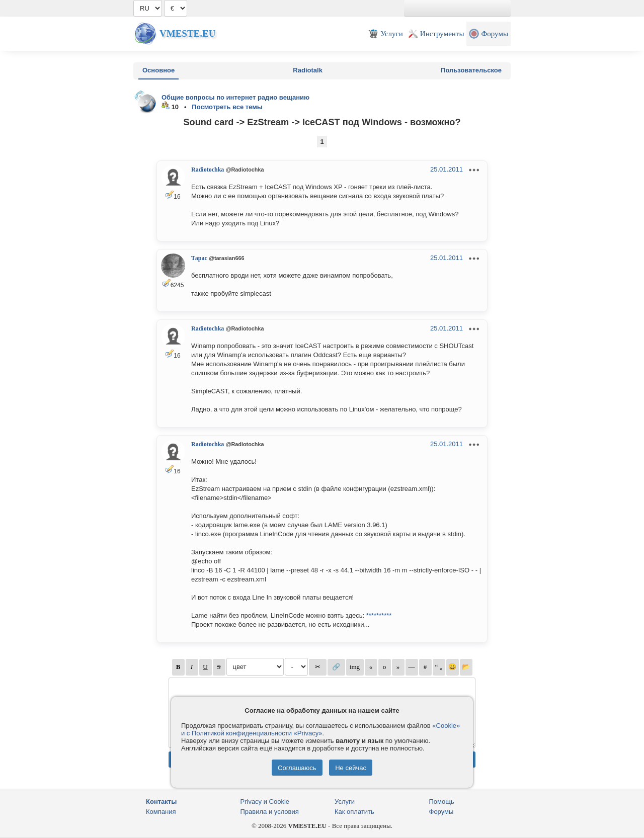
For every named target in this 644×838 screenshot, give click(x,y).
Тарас (199, 258)
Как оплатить (354, 812)
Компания (161, 812)
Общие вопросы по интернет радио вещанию (235, 97)
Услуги (345, 802)
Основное (158, 70)
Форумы (441, 812)
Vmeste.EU (187, 33)
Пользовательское (471, 70)
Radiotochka (208, 170)
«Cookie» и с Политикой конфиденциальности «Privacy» (320, 729)
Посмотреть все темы (227, 107)
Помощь (442, 802)
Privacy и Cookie (265, 802)
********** (379, 615)
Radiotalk (308, 70)
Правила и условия (270, 812)
